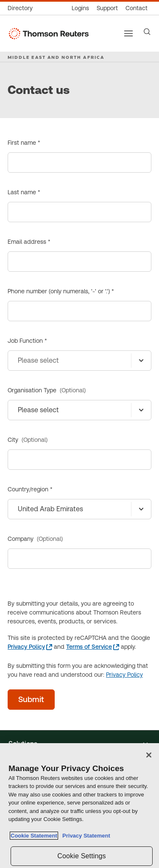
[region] (79, 806)
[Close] (149, 755)
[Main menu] (128, 33)
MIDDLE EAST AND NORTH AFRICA (56, 57)
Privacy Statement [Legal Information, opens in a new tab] (85, 836)
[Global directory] (22, 8)
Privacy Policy (124, 675)
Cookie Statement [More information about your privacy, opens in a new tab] (34, 836)
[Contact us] (137, 8)
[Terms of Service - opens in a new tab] (93, 647)
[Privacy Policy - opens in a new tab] (30, 647)
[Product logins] (80, 8)
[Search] (147, 32)
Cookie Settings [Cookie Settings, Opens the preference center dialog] (81, 856)
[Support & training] (107, 8)
